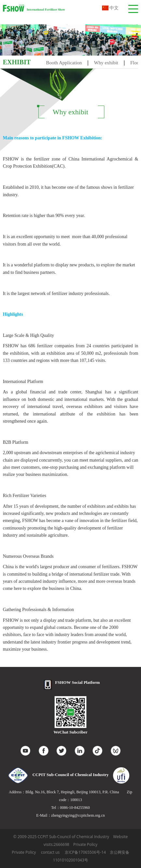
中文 (110, 8)
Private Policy (85, 844)
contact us (50, 852)
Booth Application (64, 63)
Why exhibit (106, 63)
